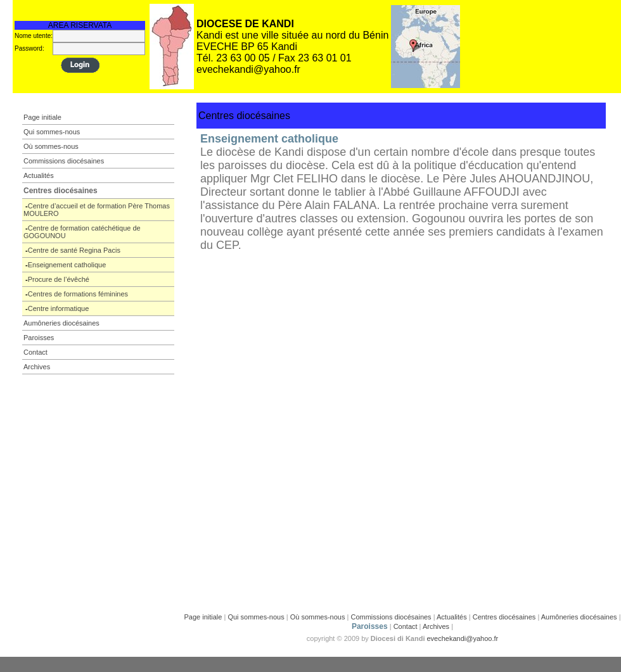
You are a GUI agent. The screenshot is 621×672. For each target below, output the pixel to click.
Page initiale (203, 617)
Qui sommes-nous (256, 617)
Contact (406, 626)
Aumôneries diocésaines (579, 617)
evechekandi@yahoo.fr (463, 638)
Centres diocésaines (504, 617)
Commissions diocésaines (391, 617)
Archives (436, 626)
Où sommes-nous (318, 617)
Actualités (452, 617)
